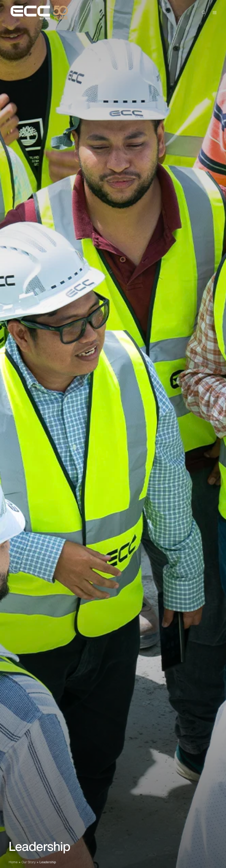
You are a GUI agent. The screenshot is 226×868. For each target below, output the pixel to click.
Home (13, 862)
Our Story (29, 862)
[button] (204, 13)
